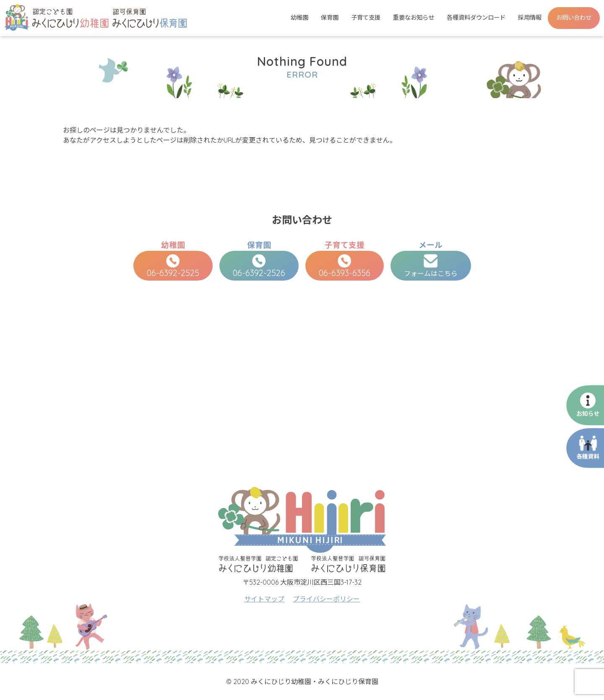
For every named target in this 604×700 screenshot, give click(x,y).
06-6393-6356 (345, 266)
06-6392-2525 (173, 266)
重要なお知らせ (414, 18)
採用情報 (530, 18)
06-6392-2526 (259, 266)
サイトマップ (264, 599)
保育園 (330, 18)
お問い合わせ (574, 18)
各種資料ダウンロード (476, 18)
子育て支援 (366, 18)
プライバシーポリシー (326, 599)
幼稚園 (299, 18)
